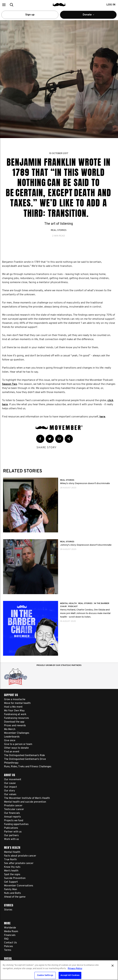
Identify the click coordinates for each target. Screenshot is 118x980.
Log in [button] (111, 5)
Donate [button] (90, 16)
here (102, 417)
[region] (59, 970)
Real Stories (59, 230)
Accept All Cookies (70, 975)
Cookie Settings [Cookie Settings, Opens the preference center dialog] (45, 975)
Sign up (30, 15)
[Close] (113, 966)
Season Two (10, 384)
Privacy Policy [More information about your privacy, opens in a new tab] (75, 969)
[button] (4, 5)
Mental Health (69, 603)
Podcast (73, 607)
